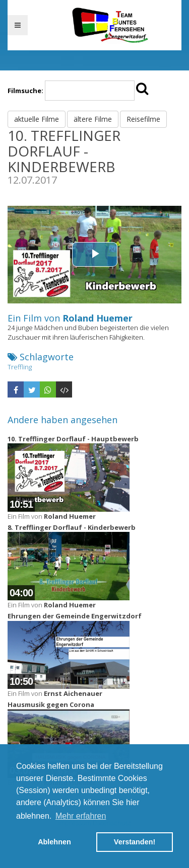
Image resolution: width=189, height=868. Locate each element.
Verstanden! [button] (135, 842)
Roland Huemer (98, 318)
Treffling (20, 367)
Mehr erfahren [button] (81, 816)
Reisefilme (143, 119)
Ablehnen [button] (54, 842)
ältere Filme (93, 119)
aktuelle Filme (37, 119)
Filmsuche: (25, 91)
